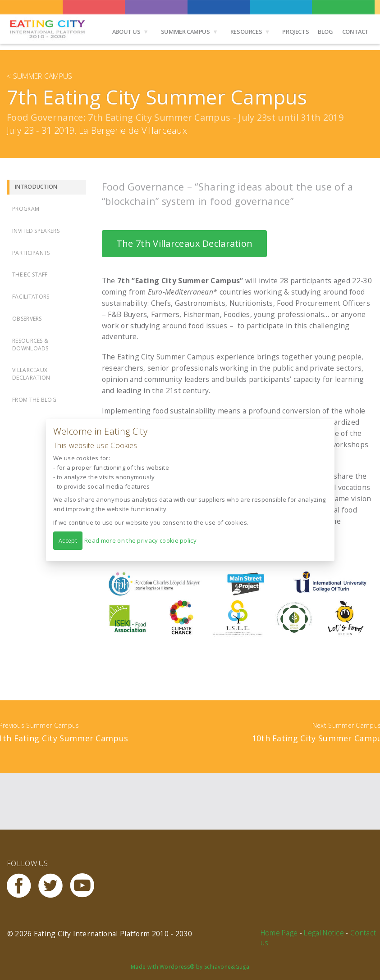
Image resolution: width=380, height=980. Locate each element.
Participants (31, 253)
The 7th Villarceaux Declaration (185, 243)
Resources (246, 32)
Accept (68, 541)
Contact (355, 32)
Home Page (279, 933)
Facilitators (31, 297)
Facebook (23, 886)
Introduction (36, 187)
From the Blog (34, 400)
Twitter (54, 886)
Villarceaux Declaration (31, 374)
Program (26, 209)
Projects (295, 32)
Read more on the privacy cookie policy (140, 540)
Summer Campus (185, 32)
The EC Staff (30, 274)
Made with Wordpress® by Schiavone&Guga (190, 967)
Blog (325, 32)
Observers (27, 319)
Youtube (86, 886)
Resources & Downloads (30, 345)
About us (126, 32)
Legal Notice (324, 933)
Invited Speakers (36, 231)
